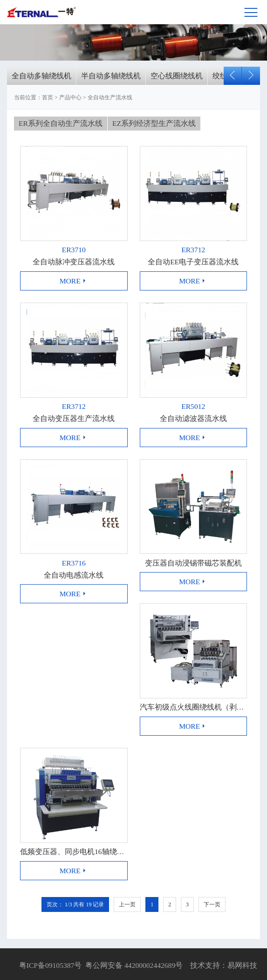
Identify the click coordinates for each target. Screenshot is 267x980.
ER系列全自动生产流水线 (61, 123)
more (74, 281)
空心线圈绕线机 (177, 76)
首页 (48, 97)
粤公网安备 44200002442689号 (134, 965)
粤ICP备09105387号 (50, 965)
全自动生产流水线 (110, 97)
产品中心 (70, 97)
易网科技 (242, 965)
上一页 (127, 904)
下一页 (212, 904)
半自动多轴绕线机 (111, 76)
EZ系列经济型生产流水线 (154, 123)
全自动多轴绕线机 (41, 76)
